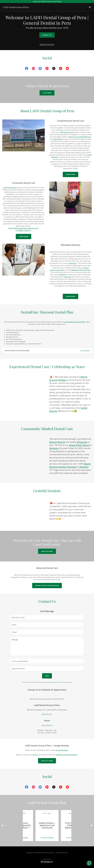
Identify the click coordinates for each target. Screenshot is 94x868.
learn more (71, 296)
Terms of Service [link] (64, 682)
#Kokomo (54, 448)
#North (84, 377)
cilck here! (47, 93)
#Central (53, 380)
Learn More (71, 174)
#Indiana (63, 380)
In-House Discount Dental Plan (74, 322)
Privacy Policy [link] (53, 682)
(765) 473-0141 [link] (47, 45)
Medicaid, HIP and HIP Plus (81, 270)
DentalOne (63, 275)
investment (73, 263)
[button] (90, 7)
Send (47, 676)
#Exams (61, 442)
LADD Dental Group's (67, 132)
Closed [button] (49, 725)
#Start (79, 445)
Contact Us (47, 35)
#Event (86, 445)
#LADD (84, 408)
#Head (72, 445)
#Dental (53, 411)
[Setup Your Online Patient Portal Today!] (47, 2)
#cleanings (82, 442)
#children (72, 467)
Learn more (24, 237)
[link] (16, 7)
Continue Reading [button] (34, 838)
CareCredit (67, 277)
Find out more (47, 551)
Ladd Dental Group (10, 188)
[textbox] (47, 617)
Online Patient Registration (47, 585)
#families (84, 467)
